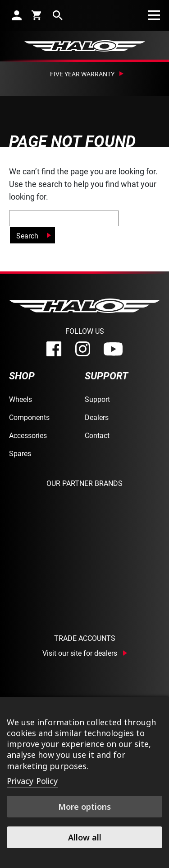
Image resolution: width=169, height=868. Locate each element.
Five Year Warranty (82, 74)
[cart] (37, 15)
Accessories (28, 435)
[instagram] (83, 349)
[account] (17, 15)
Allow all (85, 837)
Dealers (97, 417)
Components (29, 417)
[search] (58, 15)
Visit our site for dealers (80, 653)
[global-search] (64, 218)
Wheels (21, 399)
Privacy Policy (32, 781)
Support (97, 399)
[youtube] (113, 349)
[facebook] (54, 349)
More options (84, 807)
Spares (20, 453)
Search (27, 236)
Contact (97, 435)
